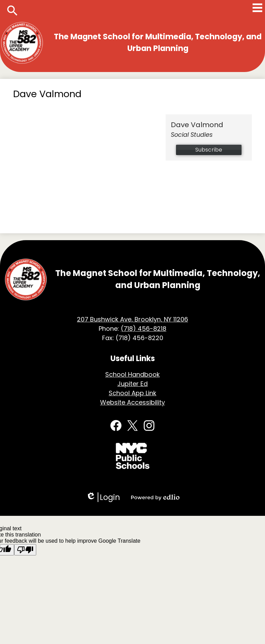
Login (103, 497)
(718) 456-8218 (144, 329)
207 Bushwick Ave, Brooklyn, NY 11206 (132, 319)
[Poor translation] (25, 550)
